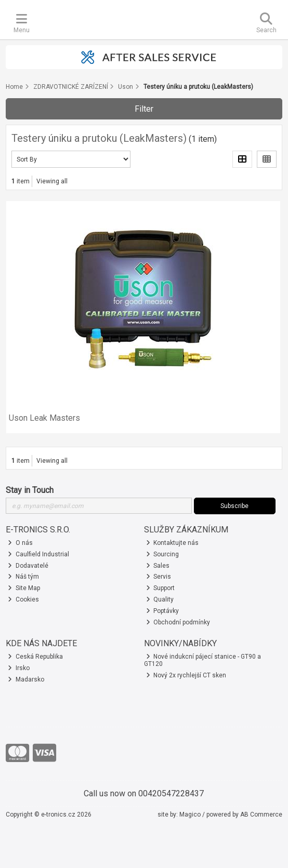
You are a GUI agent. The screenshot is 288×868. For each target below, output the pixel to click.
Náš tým (23, 577)
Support (161, 588)
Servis (159, 577)
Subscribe (234, 506)
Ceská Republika (35, 657)
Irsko (19, 668)
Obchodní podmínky (178, 622)
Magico (190, 814)
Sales (158, 566)
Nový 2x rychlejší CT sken (186, 675)
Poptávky (163, 611)
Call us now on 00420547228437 (144, 793)
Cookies (23, 599)
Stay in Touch (30, 490)
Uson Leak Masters (44, 418)
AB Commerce (261, 814)
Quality (160, 599)
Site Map (24, 588)
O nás (20, 543)
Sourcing (163, 554)
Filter (144, 109)
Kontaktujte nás (173, 543)
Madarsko (26, 679)
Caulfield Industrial (38, 554)
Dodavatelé (28, 566)
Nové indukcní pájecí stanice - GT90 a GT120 (203, 660)
